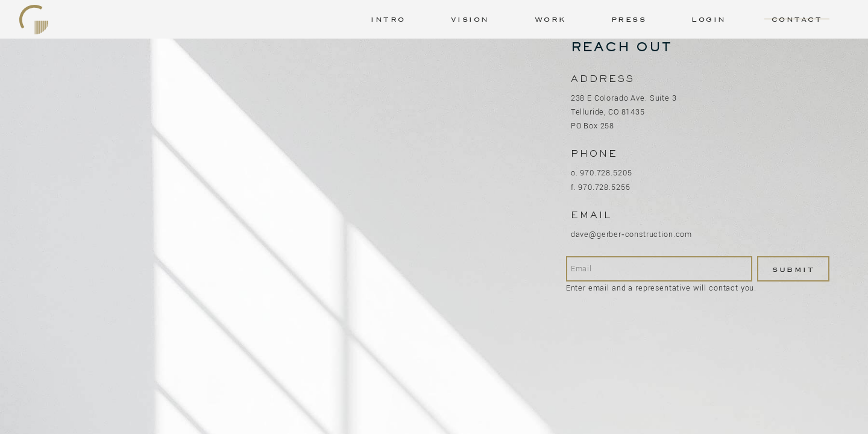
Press (629, 19)
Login (709, 19)
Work (550, 19)
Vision (470, 19)
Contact (797, 19)
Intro (388, 19)
